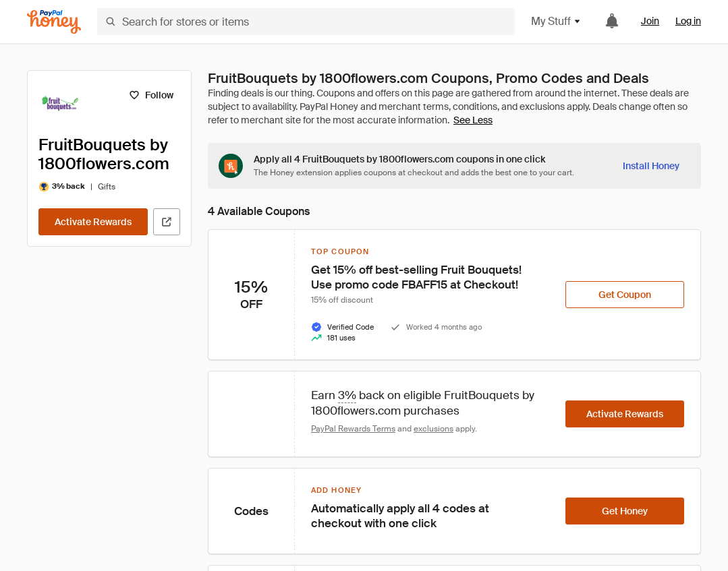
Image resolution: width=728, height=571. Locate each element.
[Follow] (151, 95)
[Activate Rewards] (93, 222)
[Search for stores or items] (306, 22)
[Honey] (54, 22)
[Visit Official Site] (167, 222)
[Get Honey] (625, 511)
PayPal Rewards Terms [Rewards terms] (353, 429)
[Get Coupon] (625, 295)
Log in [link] (688, 21)
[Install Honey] (651, 166)
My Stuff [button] (556, 21)
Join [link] (650, 21)
